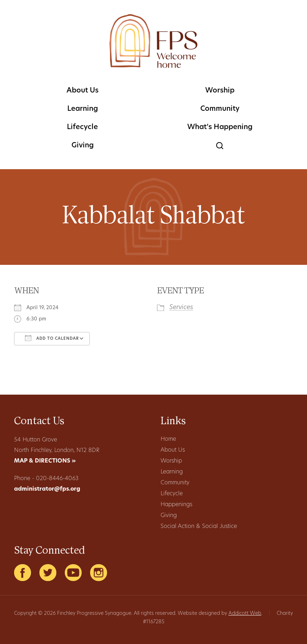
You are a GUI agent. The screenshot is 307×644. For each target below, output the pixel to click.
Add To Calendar (52, 338)
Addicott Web (245, 614)
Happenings (176, 505)
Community (220, 109)
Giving (83, 146)
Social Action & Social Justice (199, 527)
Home (168, 439)
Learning (83, 109)
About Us (83, 91)
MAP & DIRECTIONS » (45, 461)
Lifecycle (82, 127)
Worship (220, 91)
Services (181, 308)
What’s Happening (220, 127)
